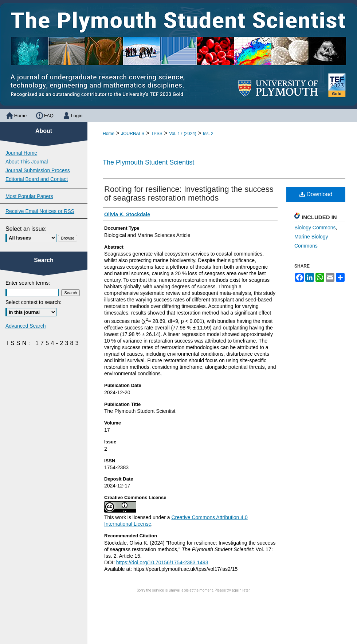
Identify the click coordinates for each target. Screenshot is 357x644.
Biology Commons (315, 228)
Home (109, 134)
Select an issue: (26, 229)
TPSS (157, 134)
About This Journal (27, 162)
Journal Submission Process (38, 170)
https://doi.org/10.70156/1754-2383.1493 (162, 562)
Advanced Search (26, 326)
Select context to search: (33, 302)
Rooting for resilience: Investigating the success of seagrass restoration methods (189, 193)
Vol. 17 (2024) (183, 134)
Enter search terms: (28, 283)
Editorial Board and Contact (37, 179)
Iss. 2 (208, 134)
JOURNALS (133, 134)
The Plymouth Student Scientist (148, 162)
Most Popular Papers (29, 196)
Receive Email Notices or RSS (40, 211)
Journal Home (21, 153)
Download (316, 194)
